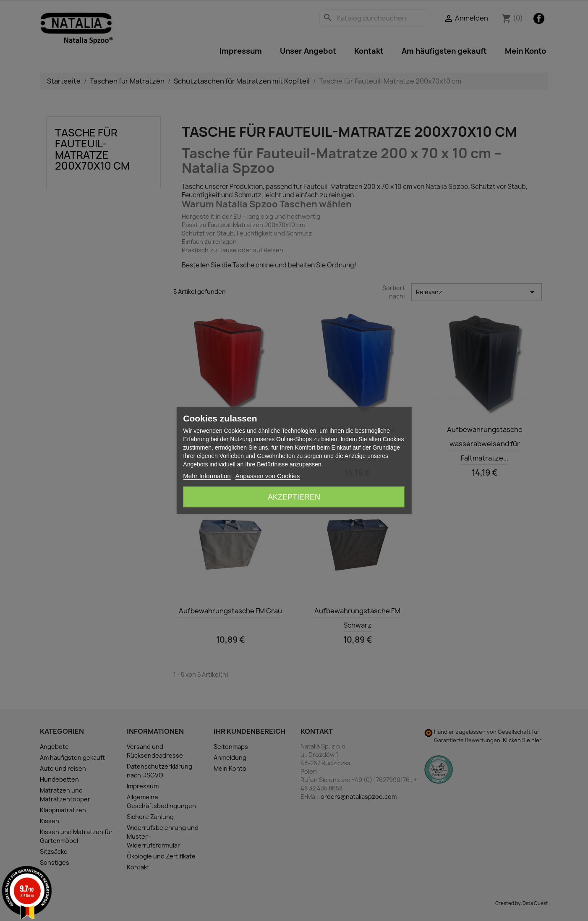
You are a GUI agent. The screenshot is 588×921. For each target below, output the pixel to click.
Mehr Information (207, 476)
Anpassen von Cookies (268, 476)
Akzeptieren (294, 497)
